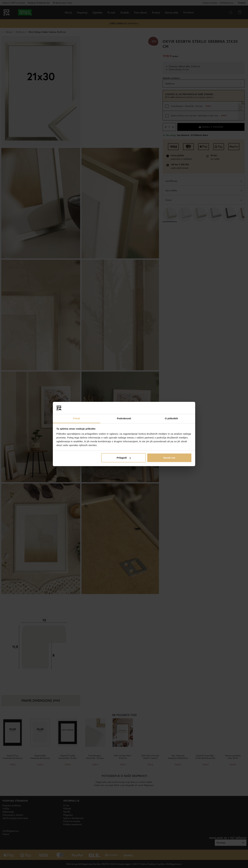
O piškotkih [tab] (172, 418)
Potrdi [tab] (77, 418)
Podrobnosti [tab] (124, 418)
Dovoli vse (169, 458)
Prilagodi (124, 458)
